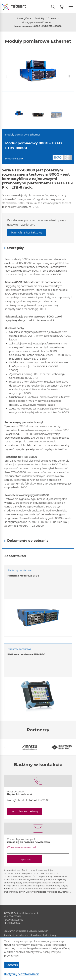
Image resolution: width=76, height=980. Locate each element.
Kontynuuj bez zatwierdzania (22, 974)
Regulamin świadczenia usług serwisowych (26, 931)
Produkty (40, 18)
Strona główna (24, 18)
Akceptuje (12, 965)
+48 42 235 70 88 (39, 800)
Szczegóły (14, 248)
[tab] (38, 248)
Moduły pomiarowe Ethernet (37, 22)
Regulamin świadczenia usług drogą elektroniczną (30, 935)
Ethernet (52, 18)
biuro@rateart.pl (17, 800)
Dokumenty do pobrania (26, 541)
